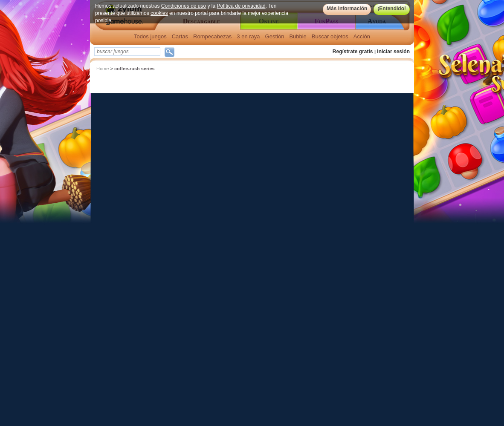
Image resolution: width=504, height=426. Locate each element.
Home (103, 69)
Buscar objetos (330, 36)
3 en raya (248, 36)
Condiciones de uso (184, 6)
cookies (159, 13)
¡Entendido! (392, 9)
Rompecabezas (212, 36)
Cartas (180, 36)
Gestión (275, 36)
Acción (362, 36)
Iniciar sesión (393, 52)
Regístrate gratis (353, 52)
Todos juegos (150, 36)
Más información (347, 9)
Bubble (298, 36)
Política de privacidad (241, 6)
